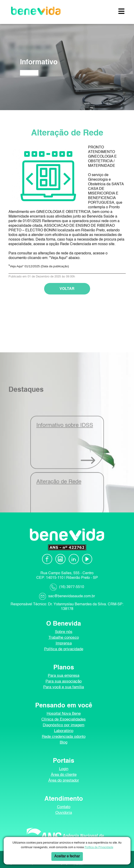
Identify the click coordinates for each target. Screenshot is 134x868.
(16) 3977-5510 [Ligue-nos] (72, 587)
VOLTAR (67, 295)
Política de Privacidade (99, 847)
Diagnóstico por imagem (64, 725)
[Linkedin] (74, 559)
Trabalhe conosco (64, 638)
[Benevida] (36, 11)
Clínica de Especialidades (64, 719)
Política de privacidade (64, 649)
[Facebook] (47, 559)
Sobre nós (64, 632)
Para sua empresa (64, 676)
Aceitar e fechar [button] (67, 856)
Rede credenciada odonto (64, 737)
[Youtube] (87, 559)
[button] (121, 12)
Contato (64, 807)
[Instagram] (60, 559)
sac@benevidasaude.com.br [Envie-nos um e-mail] (72, 596)
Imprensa (64, 643)
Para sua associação (64, 681)
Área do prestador (64, 781)
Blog (64, 743)
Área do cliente (64, 775)
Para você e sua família (64, 687)
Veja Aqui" (17, 272)
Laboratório (64, 731)
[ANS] (64, 836)
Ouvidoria (64, 813)
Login (64, 769)
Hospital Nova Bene (64, 714)
